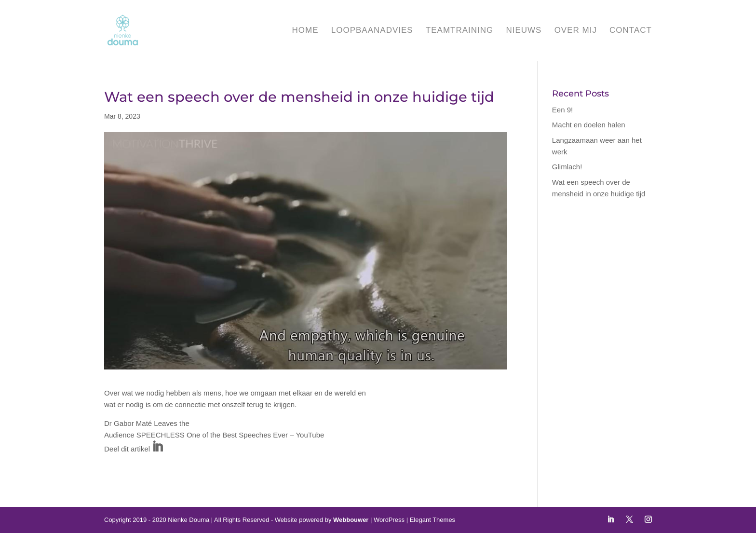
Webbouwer (351, 520)
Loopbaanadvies (372, 31)
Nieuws (524, 31)
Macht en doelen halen (589, 125)
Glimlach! (567, 167)
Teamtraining (459, 31)
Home (305, 31)
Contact (631, 31)
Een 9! (562, 110)
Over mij (576, 31)
